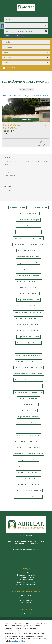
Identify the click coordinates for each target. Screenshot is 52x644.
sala (7, 164)
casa (7, 161)
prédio (21, 161)
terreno (13, 161)
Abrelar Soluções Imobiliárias (12, 96)
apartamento (37, 161)
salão (46, 161)
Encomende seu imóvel (26, 577)
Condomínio (11, 68)
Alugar (27, 96)
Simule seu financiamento (26, 584)
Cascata (8, 190)
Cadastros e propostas (26, 582)
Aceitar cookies (18, 641)
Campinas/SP (10, 176)
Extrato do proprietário (26, 575)
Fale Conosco (26, 595)
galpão (28, 161)
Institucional (26, 603)
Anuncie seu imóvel (26, 580)
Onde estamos (26, 600)
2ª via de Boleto (26, 573)
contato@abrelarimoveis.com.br (27, 550)
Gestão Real (26, 614)
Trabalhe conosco (26, 598)
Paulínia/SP (45, 96)
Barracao (36, 96)
